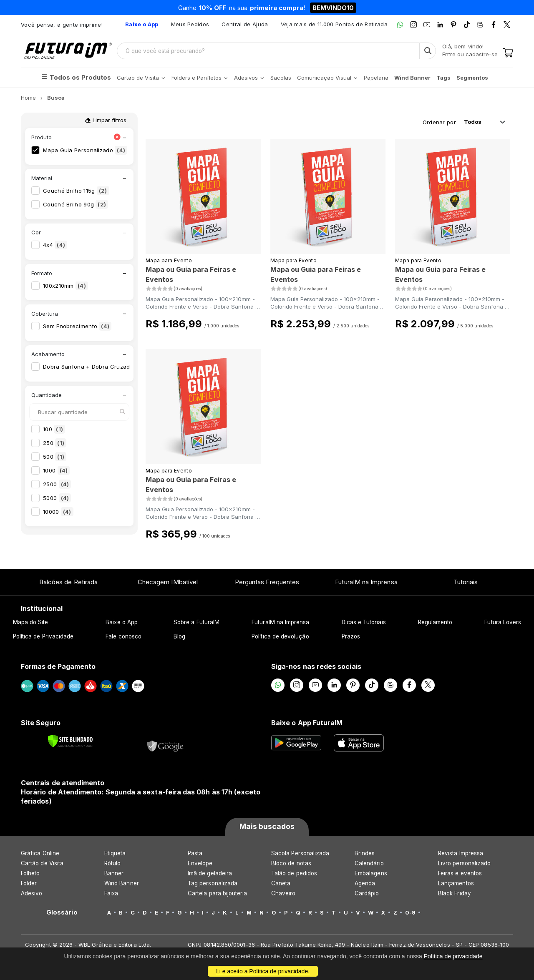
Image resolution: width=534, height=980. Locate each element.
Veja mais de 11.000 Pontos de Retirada (334, 24)
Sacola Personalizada (300, 853)
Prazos (351, 636)
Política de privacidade (453, 956)
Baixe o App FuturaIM (307, 723)
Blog (179, 636)
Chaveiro (283, 893)
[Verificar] (70, 741)
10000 (58, 512)
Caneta (281, 883)
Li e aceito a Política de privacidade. (263, 971)
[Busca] (428, 51)
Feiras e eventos (460, 873)
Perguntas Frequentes (267, 582)
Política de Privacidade (43, 636)
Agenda (365, 883)
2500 (57, 484)
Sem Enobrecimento (77, 326)
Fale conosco (123, 636)
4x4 (55, 245)
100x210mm (65, 286)
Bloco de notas (291, 863)
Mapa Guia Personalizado (85, 150)
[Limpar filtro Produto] (117, 137)
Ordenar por (439, 122)
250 (55, 443)
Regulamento (435, 622)
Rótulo (112, 863)
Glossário (62, 912)
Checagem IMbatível (168, 582)
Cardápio (367, 893)
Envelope (200, 863)
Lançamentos (456, 883)
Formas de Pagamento (58, 666)
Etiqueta (115, 853)
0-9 (410, 912)
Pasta (195, 853)
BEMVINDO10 (333, 8)
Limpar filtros (106, 120)
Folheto (30, 873)
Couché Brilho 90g (76, 204)
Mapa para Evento (169, 260)
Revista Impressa (461, 853)
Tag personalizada (213, 883)
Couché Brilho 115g (76, 191)
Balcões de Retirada (68, 582)
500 (55, 457)
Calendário (369, 863)
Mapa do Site (31, 622)
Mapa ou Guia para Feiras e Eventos (191, 274)
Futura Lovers (503, 622)
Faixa (111, 893)
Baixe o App (122, 622)
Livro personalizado (464, 863)
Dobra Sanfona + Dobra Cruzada (95, 367)
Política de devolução (280, 636)
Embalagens (371, 873)
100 (54, 429)
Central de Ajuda (245, 24)
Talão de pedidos (294, 873)
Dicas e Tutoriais (364, 622)
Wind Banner (122, 883)
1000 (56, 470)
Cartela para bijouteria (218, 893)
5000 (57, 498)
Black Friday (455, 893)
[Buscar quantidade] (79, 412)
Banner (114, 873)
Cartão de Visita (42, 863)
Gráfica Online (40, 853)
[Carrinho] (508, 53)
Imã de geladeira (210, 873)
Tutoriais (466, 582)
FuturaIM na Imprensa (366, 582)
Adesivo (31, 893)
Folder (29, 883)
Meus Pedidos (190, 24)
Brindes (365, 853)
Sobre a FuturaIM (196, 622)
